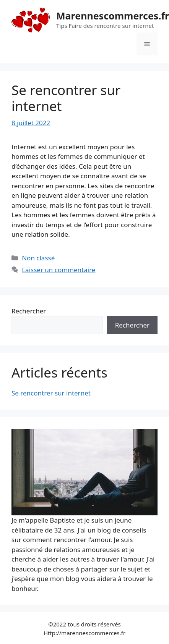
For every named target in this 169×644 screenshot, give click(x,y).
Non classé (38, 258)
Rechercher (29, 311)
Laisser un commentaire (58, 270)
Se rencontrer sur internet (66, 98)
